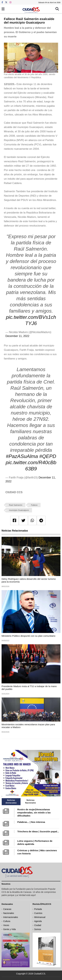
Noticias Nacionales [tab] (31, 802)
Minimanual (40, 917)
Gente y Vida (10, 929)
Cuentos (38, 913)
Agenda (38, 921)
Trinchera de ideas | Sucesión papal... (38, 831)
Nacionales (9, 913)
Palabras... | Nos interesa (31, 822)
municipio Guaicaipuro (19, 510)
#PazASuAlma (22, 456)
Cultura (7, 921)
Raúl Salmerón (16, 505)
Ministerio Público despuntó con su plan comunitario (28, 636)
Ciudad (38, 925)
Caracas (7, 909)
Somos (38, 929)
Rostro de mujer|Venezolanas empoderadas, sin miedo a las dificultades (34, 813)
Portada (38, 909)
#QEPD (48, 456)
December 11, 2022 (17, 336)
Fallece (34, 505)
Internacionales (11, 917)
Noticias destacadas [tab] (11, 802)
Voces (6, 925)
